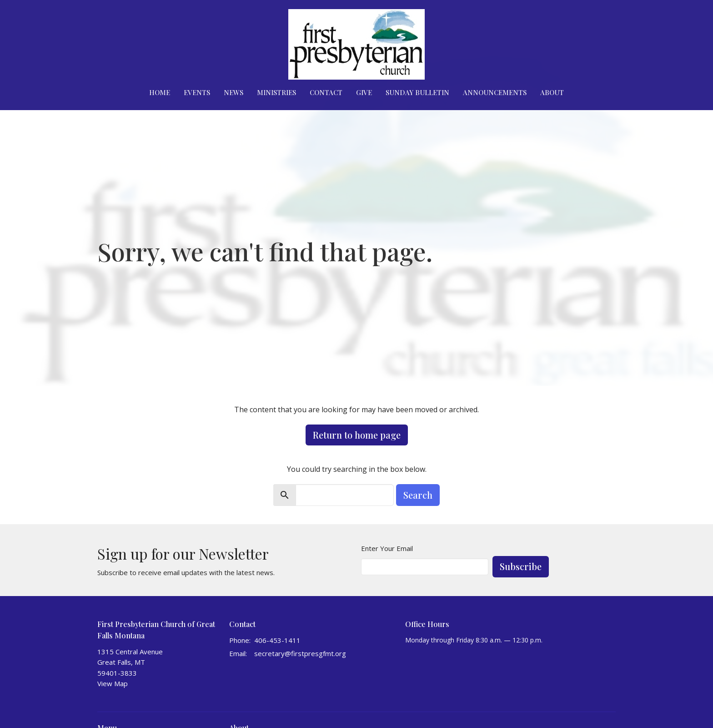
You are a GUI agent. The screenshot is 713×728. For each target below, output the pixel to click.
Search (418, 495)
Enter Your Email (387, 548)
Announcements (495, 92)
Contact (326, 92)
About (552, 92)
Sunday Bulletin (417, 92)
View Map (113, 683)
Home (160, 92)
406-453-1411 (277, 640)
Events (197, 92)
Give (364, 92)
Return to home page (357, 435)
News (233, 92)
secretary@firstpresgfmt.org (300, 653)
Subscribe (521, 566)
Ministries (276, 92)
